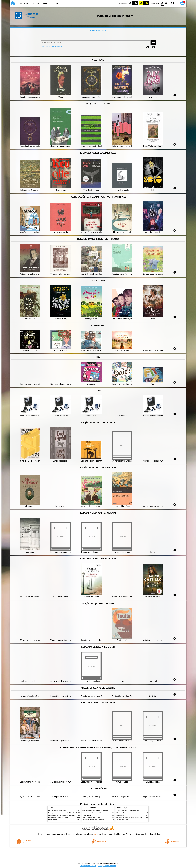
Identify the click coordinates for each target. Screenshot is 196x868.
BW (136, 3)
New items (24, 3)
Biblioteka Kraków (98, 31)
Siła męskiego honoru (122, 820)
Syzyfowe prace (121, 815)
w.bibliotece (89, 834)
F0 (162, 3)
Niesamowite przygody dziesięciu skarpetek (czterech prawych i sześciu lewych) (73, 815)
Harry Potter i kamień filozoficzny (58, 818)
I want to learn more (88, 866)
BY (147, 3)
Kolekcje (59, 47)
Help (45, 3)
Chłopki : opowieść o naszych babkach (94, 813)
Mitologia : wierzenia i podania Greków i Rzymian (63, 813)
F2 (173, 3)
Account (55, 3)
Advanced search (47, 47)
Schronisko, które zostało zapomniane (94, 820)
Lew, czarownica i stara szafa (57, 811)
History (36, 3)
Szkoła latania (53, 820)
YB (141, 3)
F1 (167, 3)
